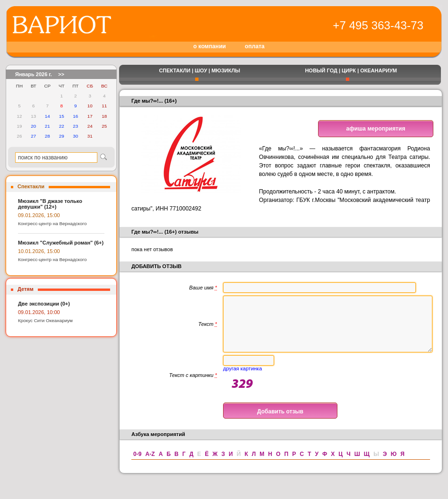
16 (75, 116)
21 (47, 126)
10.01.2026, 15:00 (39, 251)
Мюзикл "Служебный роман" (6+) (61, 243)
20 (33, 126)
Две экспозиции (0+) (44, 304)
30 (75, 136)
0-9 (137, 465)
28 (47, 136)
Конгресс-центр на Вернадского (52, 223)
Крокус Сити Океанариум (45, 320)
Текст (207, 330)
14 (47, 116)
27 (33, 136)
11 (104, 106)
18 (104, 116)
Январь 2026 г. (34, 74)
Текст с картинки (193, 386)
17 (90, 116)
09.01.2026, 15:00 (39, 215)
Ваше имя (203, 288)
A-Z (150, 465)
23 (75, 126)
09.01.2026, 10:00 (39, 312)
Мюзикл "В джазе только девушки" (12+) (50, 204)
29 (62, 136)
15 (62, 116)
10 (90, 106)
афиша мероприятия (376, 129)
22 (62, 126)
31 (90, 136)
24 (90, 126)
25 (104, 126)
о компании (210, 46)
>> (61, 74)
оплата (255, 46)
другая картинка (242, 380)
